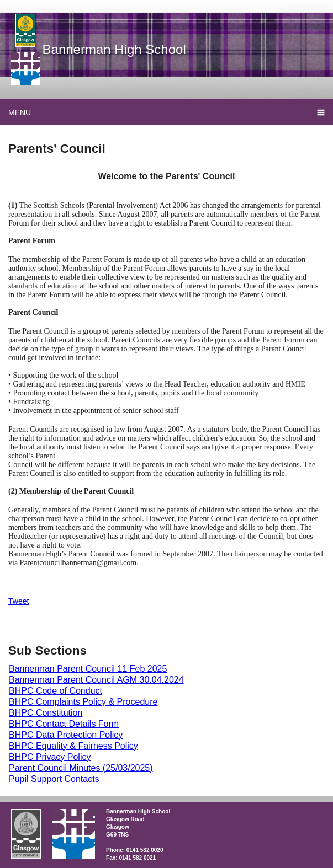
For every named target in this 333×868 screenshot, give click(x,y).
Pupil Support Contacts (54, 779)
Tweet (18, 601)
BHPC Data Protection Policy (66, 735)
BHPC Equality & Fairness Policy (73, 746)
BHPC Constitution (46, 713)
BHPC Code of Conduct (56, 691)
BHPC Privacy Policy (50, 757)
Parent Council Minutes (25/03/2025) (81, 768)
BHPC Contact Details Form (64, 724)
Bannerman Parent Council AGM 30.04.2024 (96, 680)
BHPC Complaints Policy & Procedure (83, 702)
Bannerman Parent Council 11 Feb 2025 (88, 669)
